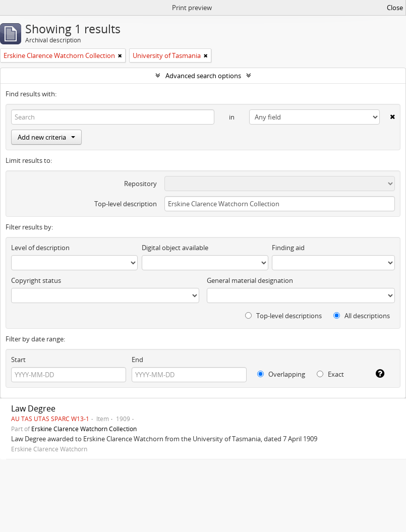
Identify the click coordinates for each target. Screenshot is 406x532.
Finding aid (288, 248)
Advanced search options (203, 76)
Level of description (40, 248)
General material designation (250, 280)
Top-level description (126, 204)
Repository (140, 184)
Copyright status (36, 280)
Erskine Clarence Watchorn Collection (84, 429)
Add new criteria (46, 137)
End (137, 360)
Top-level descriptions (283, 316)
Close (395, 8)
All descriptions (362, 316)
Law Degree (33, 408)
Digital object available (175, 248)
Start (18, 360)
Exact (330, 374)
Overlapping (281, 374)
